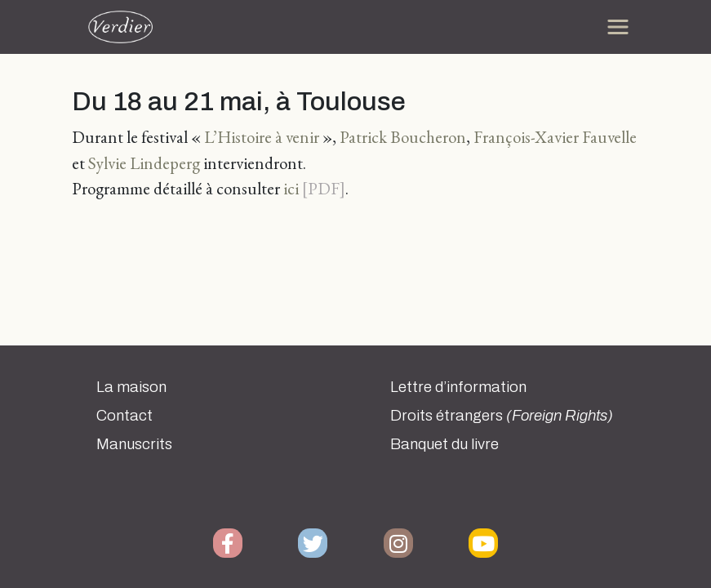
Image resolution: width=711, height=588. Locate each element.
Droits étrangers (502, 416)
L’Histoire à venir (262, 137)
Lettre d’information (458, 387)
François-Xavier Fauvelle (555, 137)
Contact (124, 416)
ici (291, 188)
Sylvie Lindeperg (144, 163)
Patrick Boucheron (403, 137)
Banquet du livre (444, 444)
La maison (131, 387)
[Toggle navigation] (618, 27)
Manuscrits (134, 444)
